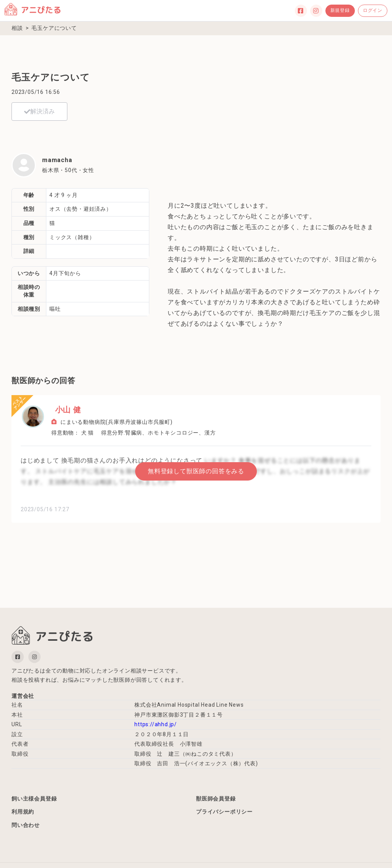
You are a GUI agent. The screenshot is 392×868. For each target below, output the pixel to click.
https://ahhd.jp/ (156, 724)
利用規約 (23, 812)
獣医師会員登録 (216, 799)
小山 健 (64, 410)
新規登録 (340, 10)
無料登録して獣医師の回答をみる (196, 471)
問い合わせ (26, 826)
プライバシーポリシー (224, 812)
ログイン (373, 10)
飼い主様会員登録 (34, 799)
